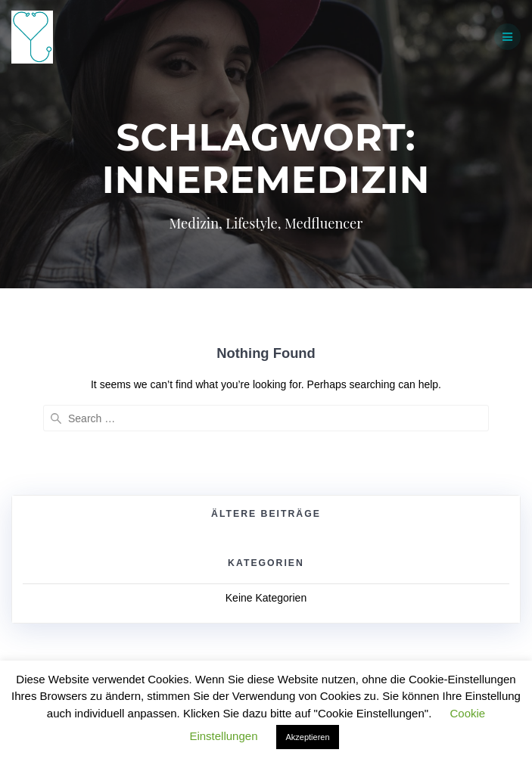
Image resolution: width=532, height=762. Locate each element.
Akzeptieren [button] (307, 737)
